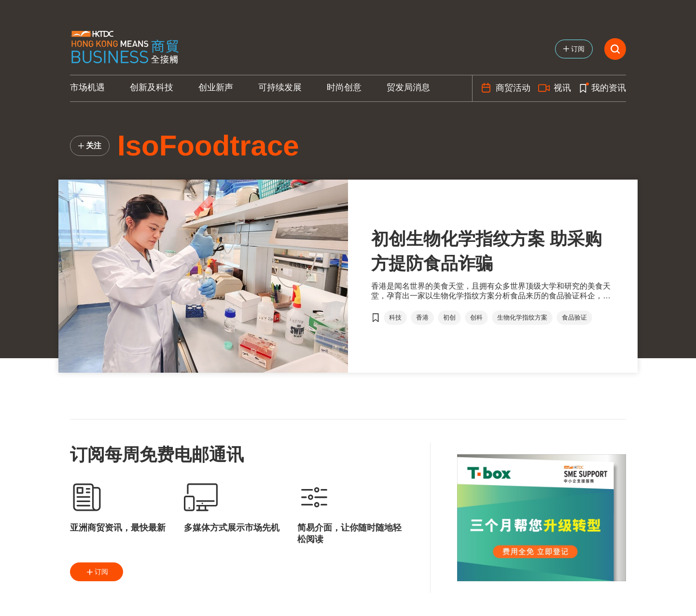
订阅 (97, 572)
